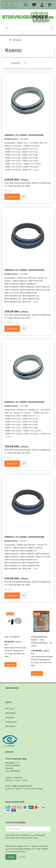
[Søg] (52, 28)
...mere (35, 170)
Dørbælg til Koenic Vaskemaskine (24, 270)
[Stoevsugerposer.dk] (28, 17)
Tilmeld (11, 857)
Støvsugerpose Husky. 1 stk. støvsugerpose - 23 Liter (41, 641)
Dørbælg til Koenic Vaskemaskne (24, 135)
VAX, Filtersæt (12, 637)
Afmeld (22, 857)
